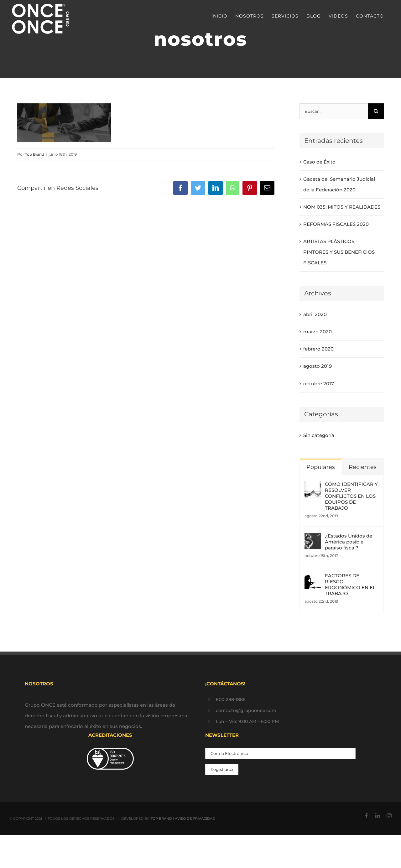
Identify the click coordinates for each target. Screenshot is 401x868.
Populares (321, 467)
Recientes (363, 467)
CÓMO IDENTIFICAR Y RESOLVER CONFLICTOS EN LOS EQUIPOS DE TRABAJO (351, 496)
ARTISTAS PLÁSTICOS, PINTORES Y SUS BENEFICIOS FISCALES (339, 252)
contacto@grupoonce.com (246, 710)
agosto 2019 (318, 366)
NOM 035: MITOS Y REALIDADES (342, 207)
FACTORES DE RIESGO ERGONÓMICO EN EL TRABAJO (350, 585)
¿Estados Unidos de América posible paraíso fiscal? (349, 542)
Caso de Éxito (319, 162)
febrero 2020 (318, 349)
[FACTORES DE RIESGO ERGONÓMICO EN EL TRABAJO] (313, 578)
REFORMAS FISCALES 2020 (336, 224)
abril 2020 (315, 314)
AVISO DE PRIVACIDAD (195, 819)
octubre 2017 (319, 384)
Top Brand (35, 154)
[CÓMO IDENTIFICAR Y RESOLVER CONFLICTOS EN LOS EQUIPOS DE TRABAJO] (313, 486)
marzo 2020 (318, 332)
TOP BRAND (161, 819)
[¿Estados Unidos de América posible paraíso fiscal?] (313, 538)
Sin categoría (319, 435)
